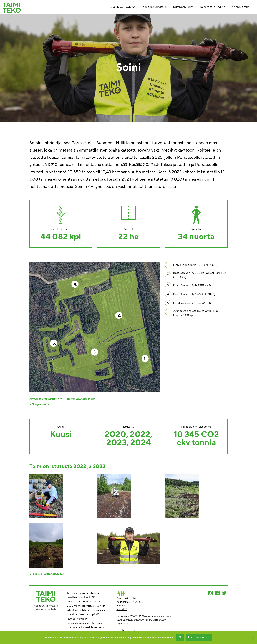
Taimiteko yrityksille (154, 7)
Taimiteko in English (212, 7)
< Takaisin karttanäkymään (47, 574)
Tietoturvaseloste (126, 630)
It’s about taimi (241, 7)
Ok (180, 638)
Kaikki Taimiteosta (120, 7)
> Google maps (39, 405)
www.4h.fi (122, 610)
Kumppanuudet (183, 7)
